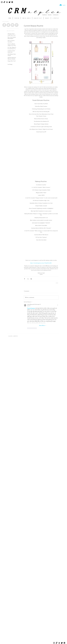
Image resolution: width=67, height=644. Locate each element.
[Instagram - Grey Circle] (12, 25)
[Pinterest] (12, 2)
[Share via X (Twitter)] (28, 279)
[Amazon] (7, 2)
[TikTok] (4, 2)
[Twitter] (10, 2)
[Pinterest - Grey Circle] (17, 25)
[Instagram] (2, 2)
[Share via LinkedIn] (31, 279)
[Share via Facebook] (25, 279)
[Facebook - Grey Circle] (4, 25)
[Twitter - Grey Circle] (8, 25)
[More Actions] (58, 305)
